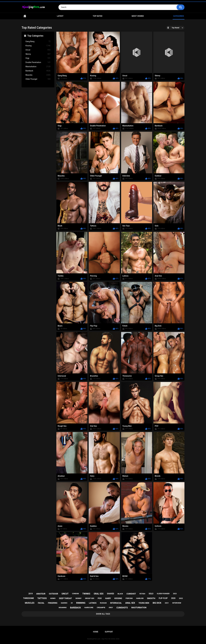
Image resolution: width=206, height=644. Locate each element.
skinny (78, 598)
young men (144, 603)
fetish (142, 594)
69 (72, 603)
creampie (101, 608)
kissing (118, 598)
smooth (151, 598)
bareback (76, 608)
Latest (60, 16)
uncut (65, 594)
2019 (31, 594)
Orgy (38, 58)
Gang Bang (38, 41)
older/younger (163, 594)
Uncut (38, 50)
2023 (175, 594)
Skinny (38, 54)
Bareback (38, 71)
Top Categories (35, 36)
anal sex (130, 603)
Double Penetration (38, 62)
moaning (63, 608)
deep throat (65, 598)
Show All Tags (103, 614)
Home (25, 16)
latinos (93, 603)
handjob (140, 598)
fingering (53, 603)
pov (100, 598)
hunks (53, 598)
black (120, 594)
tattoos (42, 598)
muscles (30, 603)
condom (75, 594)
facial (41, 603)
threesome (29, 598)
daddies (64, 603)
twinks (86, 594)
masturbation (139, 608)
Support (109, 632)
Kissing (38, 46)
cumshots (122, 608)
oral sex (99, 594)
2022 (181, 598)
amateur (41, 594)
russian (103, 603)
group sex (90, 598)
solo (151, 594)
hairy (108, 598)
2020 (173, 598)
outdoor (53, 594)
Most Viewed (138, 16)
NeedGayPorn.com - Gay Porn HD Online (101, 639)
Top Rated (98, 16)
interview (177, 603)
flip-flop (163, 598)
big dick (157, 603)
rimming (81, 603)
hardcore (89, 608)
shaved (110, 594)
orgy (111, 608)
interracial (116, 603)
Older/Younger (38, 79)
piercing (129, 598)
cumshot (131, 594)
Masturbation (38, 67)
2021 (167, 603)
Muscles (38, 75)
